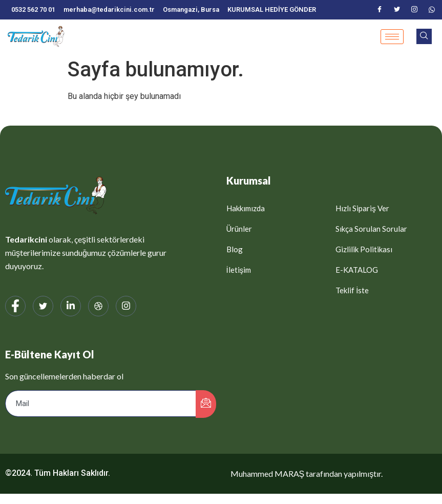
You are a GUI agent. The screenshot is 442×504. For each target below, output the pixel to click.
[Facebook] (380, 10)
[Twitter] (397, 10)
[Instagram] (414, 10)
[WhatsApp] (432, 10)
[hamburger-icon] (392, 37)
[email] (101, 404)
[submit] (206, 404)
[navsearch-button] (424, 36)
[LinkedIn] (71, 306)
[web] (98, 306)
